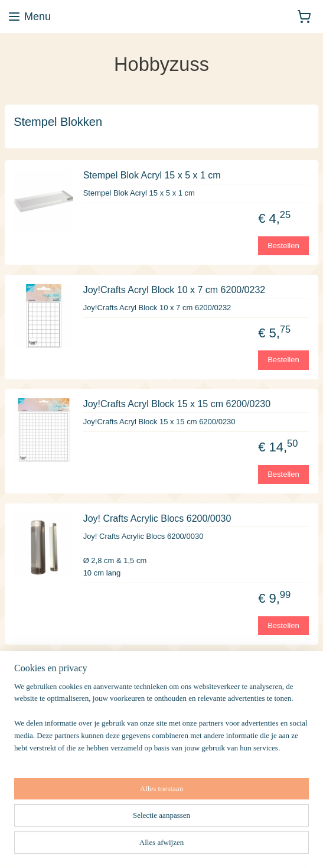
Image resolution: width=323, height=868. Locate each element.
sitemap (195, 846)
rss (216, 846)
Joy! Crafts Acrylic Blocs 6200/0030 (157, 518)
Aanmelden (43, 771)
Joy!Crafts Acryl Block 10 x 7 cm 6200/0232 (174, 290)
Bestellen (283, 245)
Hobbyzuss (33, 809)
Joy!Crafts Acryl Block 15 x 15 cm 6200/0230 (177, 404)
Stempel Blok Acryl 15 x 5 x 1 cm (152, 175)
